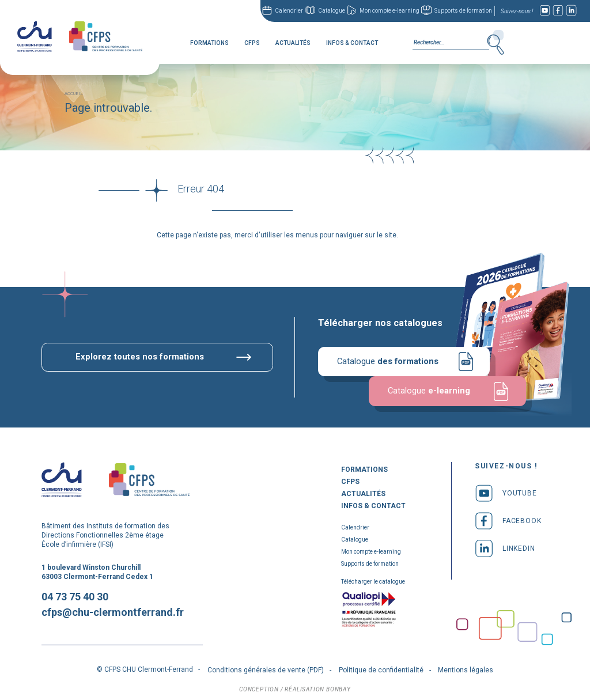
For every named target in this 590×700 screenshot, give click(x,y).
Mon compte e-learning (389, 11)
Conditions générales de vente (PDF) (266, 668)
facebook (508, 519)
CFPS (252, 43)
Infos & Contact (352, 43)
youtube (506, 491)
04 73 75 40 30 (75, 595)
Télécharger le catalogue (373, 579)
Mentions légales (466, 668)
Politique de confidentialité (381, 668)
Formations (209, 43)
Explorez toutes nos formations (140, 355)
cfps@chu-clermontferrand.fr (113, 610)
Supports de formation (463, 11)
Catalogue (332, 11)
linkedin (505, 546)
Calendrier (289, 11)
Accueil (74, 91)
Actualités (293, 43)
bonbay (339, 688)
